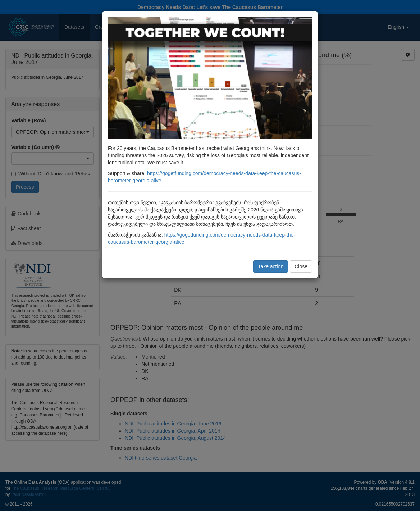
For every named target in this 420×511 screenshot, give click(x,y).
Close (301, 266)
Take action (271, 266)
